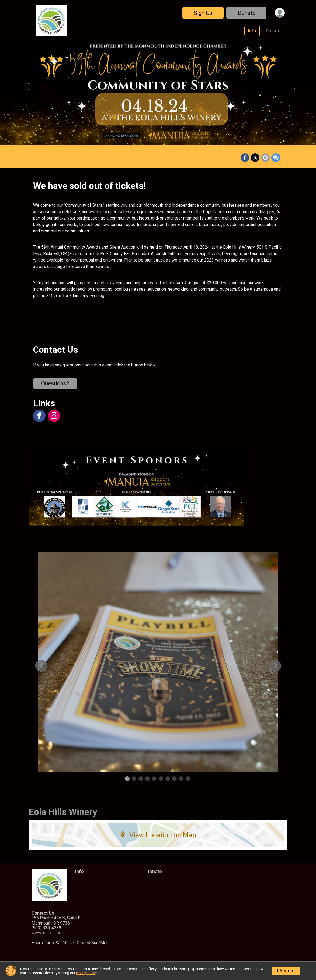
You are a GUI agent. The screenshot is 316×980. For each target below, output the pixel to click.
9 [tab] (181, 779)
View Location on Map (158, 835)
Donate (246, 13)
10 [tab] (188, 779)
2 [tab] (134, 779)
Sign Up (203, 13)
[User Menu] (280, 13)
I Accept (286, 971)
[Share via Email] (265, 158)
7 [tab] (167, 779)
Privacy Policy (86, 973)
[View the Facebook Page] (39, 416)
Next (279, 666)
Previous (45, 666)
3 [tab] (140, 779)
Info (252, 31)
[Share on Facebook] (245, 158)
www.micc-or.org (47, 933)
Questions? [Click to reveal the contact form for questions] (55, 383)
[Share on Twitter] (255, 158)
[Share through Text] (276, 158)
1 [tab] (127, 779)
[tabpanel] (158, 662)
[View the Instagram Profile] (54, 416)
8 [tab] (174, 779)
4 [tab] (147, 779)
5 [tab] (154, 779)
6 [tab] (161, 779)
